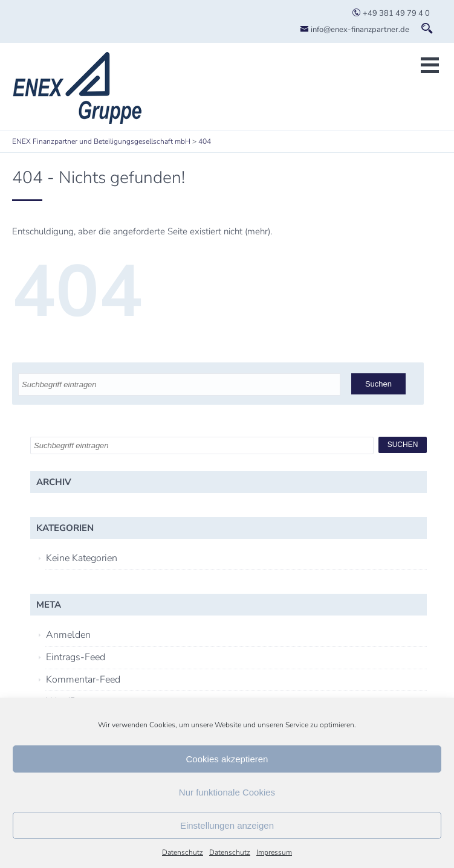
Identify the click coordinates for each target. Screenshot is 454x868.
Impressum (274, 852)
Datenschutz (183, 852)
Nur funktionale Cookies (227, 792)
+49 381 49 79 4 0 (391, 13)
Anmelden (68, 635)
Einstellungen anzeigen (227, 825)
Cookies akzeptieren (227, 759)
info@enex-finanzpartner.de (355, 30)
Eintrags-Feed (76, 657)
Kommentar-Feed (83, 680)
